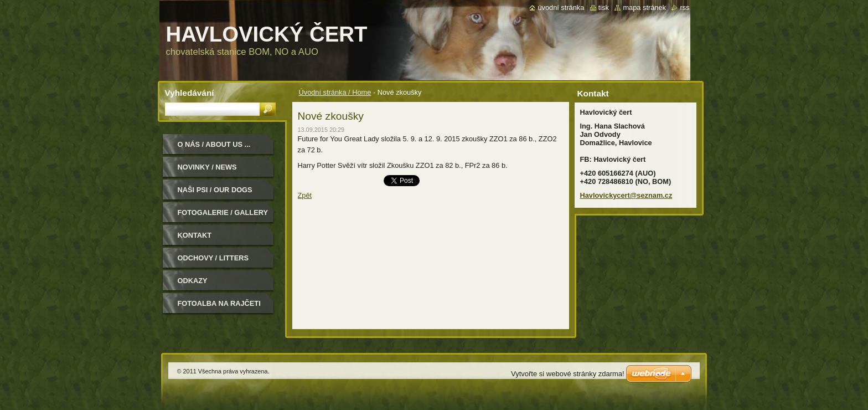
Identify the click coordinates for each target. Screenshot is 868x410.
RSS (684, 7)
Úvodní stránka (561, 7)
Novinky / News (207, 167)
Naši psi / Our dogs (215, 190)
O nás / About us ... (214, 144)
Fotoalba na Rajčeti (219, 303)
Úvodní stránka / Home (335, 92)
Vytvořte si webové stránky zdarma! (568, 374)
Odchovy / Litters (213, 258)
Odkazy (193, 281)
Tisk (604, 7)
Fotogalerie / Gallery (223, 212)
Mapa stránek (644, 7)
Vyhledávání (190, 93)
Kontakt (195, 235)
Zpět (305, 195)
